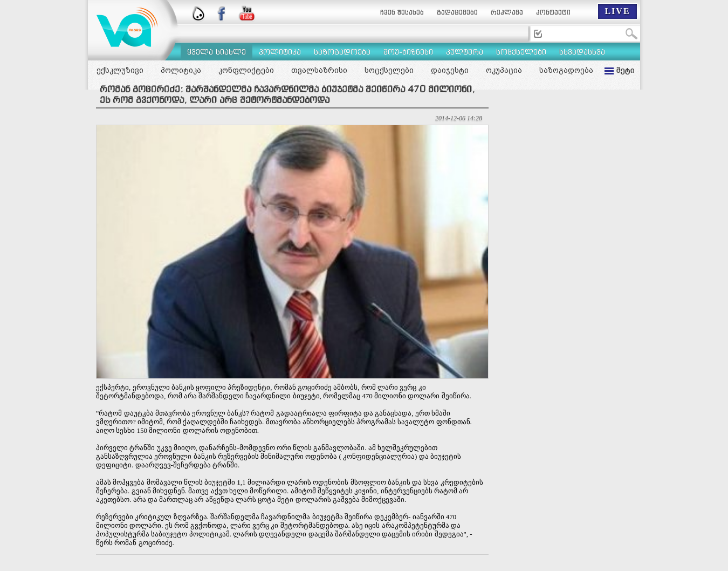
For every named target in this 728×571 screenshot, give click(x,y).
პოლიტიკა (181, 70)
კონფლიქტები (246, 70)
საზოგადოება (566, 70)
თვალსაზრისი (319, 70)
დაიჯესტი (450, 70)
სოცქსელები (389, 70)
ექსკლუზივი (120, 70)
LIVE (617, 11)
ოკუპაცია (504, 70)
